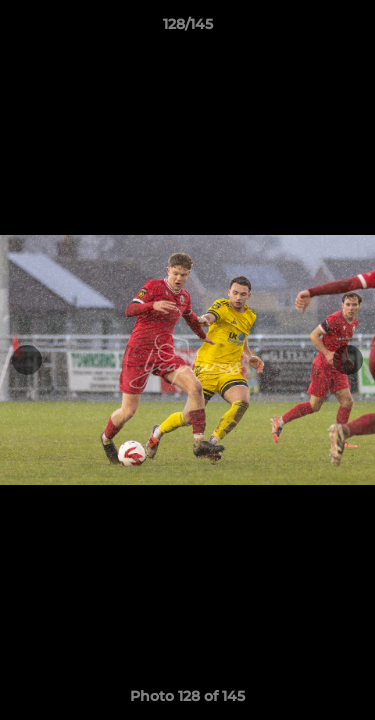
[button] (351, 29)
